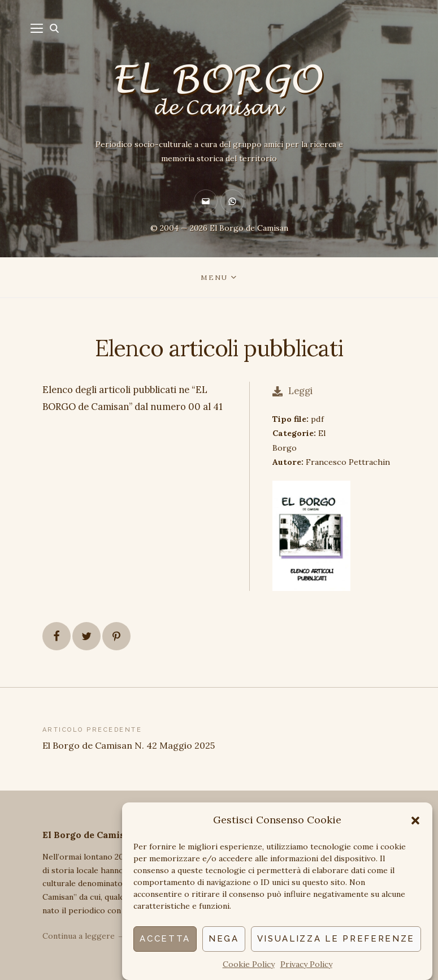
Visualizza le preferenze (336, 939)
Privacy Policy (306, 964)
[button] (415, 821)
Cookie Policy (249, 964)
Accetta (165, 939)
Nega (224, 939)
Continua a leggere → (84, 936)
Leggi (292, 391)
